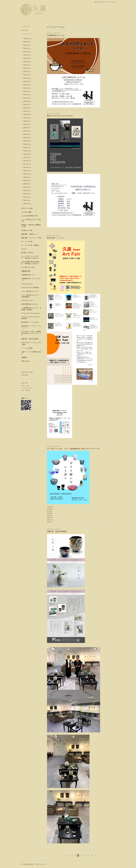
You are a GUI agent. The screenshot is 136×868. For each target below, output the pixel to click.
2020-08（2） (27, 187)
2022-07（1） (27, 127)
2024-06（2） (27, 85)
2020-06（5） (27, 194)
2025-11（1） (27, 48)
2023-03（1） (27, 114)
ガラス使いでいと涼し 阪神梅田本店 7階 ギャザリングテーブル (31, 333)
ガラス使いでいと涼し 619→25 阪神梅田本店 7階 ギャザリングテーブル (73, 449)
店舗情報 (24, 357)
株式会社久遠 (29, 864)
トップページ (25, 27)
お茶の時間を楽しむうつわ (30, 304)
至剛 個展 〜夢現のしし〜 (30, 234)
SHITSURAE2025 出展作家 (30, 288)
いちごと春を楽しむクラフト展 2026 (31, 220)
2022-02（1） (27, 141)
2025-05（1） (27, 65)
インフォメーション (28, 34)
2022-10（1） (27, 121)
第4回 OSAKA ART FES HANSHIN (60, 116)
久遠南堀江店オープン (28, 275)
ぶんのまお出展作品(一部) (29, 216)
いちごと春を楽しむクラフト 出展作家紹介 (31, 296)
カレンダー (25, 30)
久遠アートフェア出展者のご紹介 (31, 353)
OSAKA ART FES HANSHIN (31, 313)
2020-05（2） (27, 197)
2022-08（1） (27, 124)
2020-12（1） (27, 174)
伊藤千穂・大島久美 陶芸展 (57, 532)
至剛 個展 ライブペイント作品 (31, 238)
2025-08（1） (27, 55)
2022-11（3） (27, 118)
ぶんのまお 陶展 (26, 212)
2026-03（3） (27, 38)
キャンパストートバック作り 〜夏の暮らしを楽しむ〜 (30, 257)
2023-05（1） (27, 111)
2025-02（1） (27, 71)
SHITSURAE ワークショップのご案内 (31, 344)
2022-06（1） (27, 131)
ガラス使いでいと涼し (28, 267)
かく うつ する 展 (27, 242)
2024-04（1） (27, 88)
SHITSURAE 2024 (27, 301)
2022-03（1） (27, 137)
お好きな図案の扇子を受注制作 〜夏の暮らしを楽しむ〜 (30, 263)
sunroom (24, 249)
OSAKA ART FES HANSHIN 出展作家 (31, 318)
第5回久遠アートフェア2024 (30, 322)
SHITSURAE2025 (27, 284)
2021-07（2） (27, 151)
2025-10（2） (27, 51)
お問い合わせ (25, 361)
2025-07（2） (27, 58)
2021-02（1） (27, 167)
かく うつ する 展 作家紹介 (30, 245)
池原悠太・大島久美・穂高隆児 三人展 (31, 226)
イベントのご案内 (27, 348)
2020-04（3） (27, 200)
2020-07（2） (27, 190)
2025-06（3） (27, 61)
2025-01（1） (27, 75)
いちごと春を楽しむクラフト (30, 291)
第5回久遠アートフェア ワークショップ (31, 327)
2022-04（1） (27, 134)
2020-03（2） (27, 203)
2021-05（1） (27, 157)
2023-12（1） (27, 98)
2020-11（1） (27, 177)
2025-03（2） (27, 68)
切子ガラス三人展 (27, 208)
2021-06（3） (27, 154)
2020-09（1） (27, 184)
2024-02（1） (27, 91)
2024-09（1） (27, 81)
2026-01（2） (27, 45)
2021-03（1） (27, 164)
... (95, 855)
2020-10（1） (27, 180)
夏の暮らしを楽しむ (28, 253)
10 (92, 855)
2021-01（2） (27, 170)
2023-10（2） (27, 101)
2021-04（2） (27, 160)
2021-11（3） (27, 147)
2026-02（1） (27, 42)
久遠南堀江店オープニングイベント (31, 279)
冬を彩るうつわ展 (27, 230)
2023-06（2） (27, 108)
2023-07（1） (27, 104)
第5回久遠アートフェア (55, 238)
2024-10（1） (27, 78)
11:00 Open (25, 375)
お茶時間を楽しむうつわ (56, 35)
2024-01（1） (27, 94)
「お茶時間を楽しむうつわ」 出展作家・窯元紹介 (31, 309)
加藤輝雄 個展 (26, 271)
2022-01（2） (27, 144)
